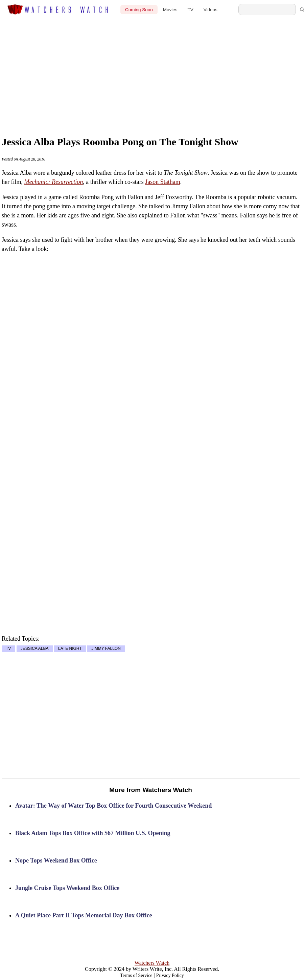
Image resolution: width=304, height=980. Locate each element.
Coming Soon (139, 10)
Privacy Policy (170, 975)
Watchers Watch (152, 963)
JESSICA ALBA (35, 648)
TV (191, 10)
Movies (170, 10)
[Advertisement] (163, 70)
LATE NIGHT (70, 648)
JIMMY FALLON (106, 648)
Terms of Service (136, 975)
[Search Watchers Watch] (267, 9)
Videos (211, 10)
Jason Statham (163, 182)
